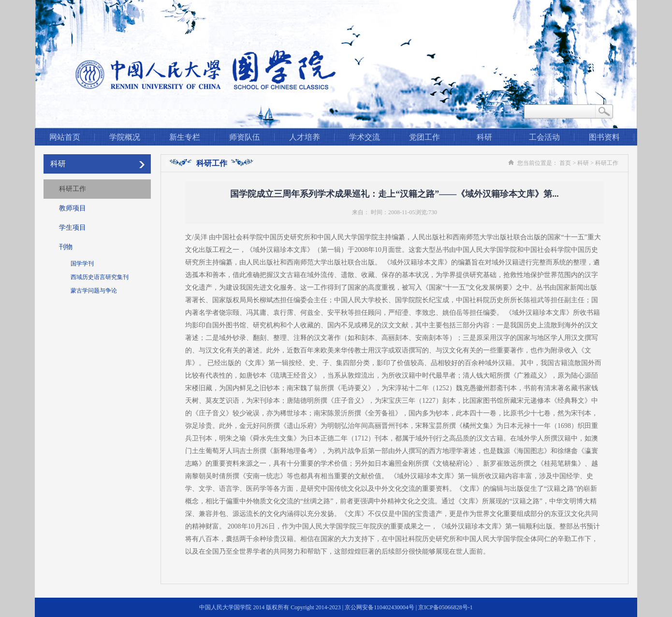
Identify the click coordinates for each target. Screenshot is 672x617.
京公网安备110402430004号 (380, 607)
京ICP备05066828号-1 (446, 607)
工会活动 (544, 137)
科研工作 (73, 189)
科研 (484, 137)
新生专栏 (185, 137)
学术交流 (365, 137)
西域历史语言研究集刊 (100, 277)
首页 (565, 163)
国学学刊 (82, 264)
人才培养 (305, 137)
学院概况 (125, 137)
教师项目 (73, 208)
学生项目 (73, 228)
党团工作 (424, 137)
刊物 (66, 247)
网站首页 (65, 137)
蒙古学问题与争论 (94, 291)
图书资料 (604, 137)
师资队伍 (245, 137)
